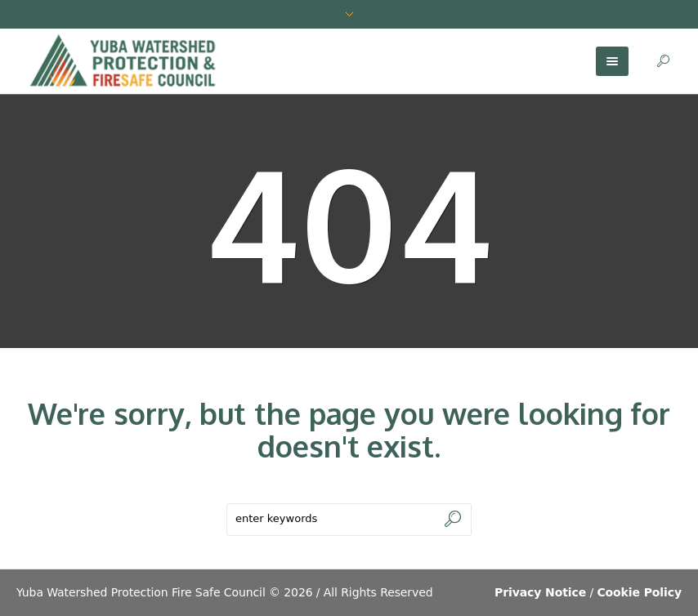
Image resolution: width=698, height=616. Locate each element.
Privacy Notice (540, 592)
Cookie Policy (639, 592)
